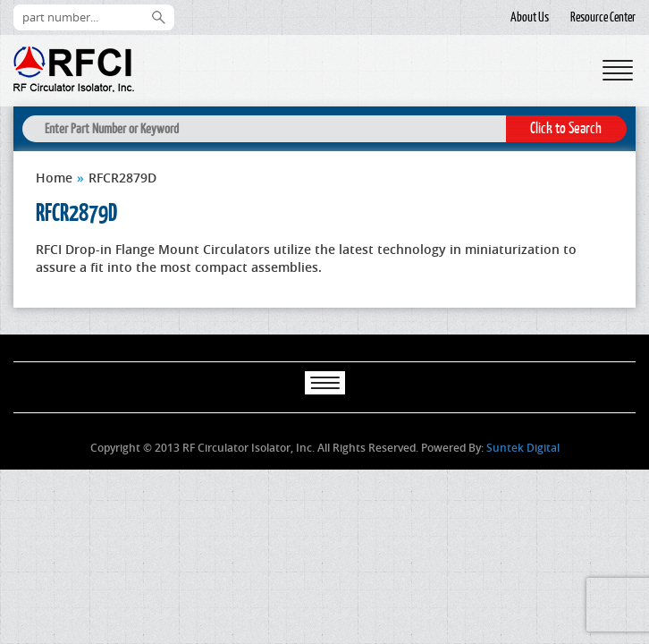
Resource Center (603, 17)
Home (54, 178)
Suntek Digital (523, 448)
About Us (530, 17)
